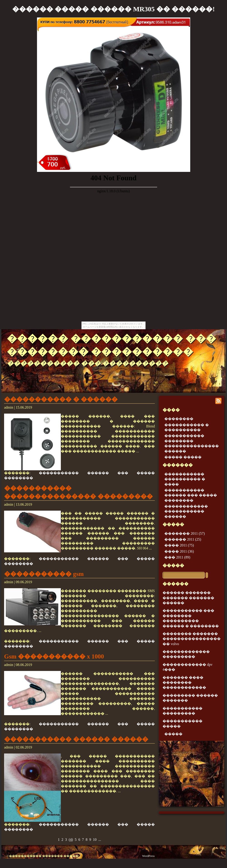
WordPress (148, 856)
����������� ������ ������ (76, 739)
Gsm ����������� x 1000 (54, 656)
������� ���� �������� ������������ (184, 683)
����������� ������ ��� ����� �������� (191, 495)
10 (95, 840)
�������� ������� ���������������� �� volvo (192, 639)
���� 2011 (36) (179, 551)
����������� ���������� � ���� (185, 479)
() (71, 840)
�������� (179, 419)
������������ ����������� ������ (186, 511)
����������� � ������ (61, 399)
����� (173, 565)
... (100, 840)
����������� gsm (44, 574)
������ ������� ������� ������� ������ (188, 598)
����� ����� (183, 457)
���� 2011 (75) (179, 545)
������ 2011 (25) (183, 539)
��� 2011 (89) (177, 557)
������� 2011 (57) (185, 533)
